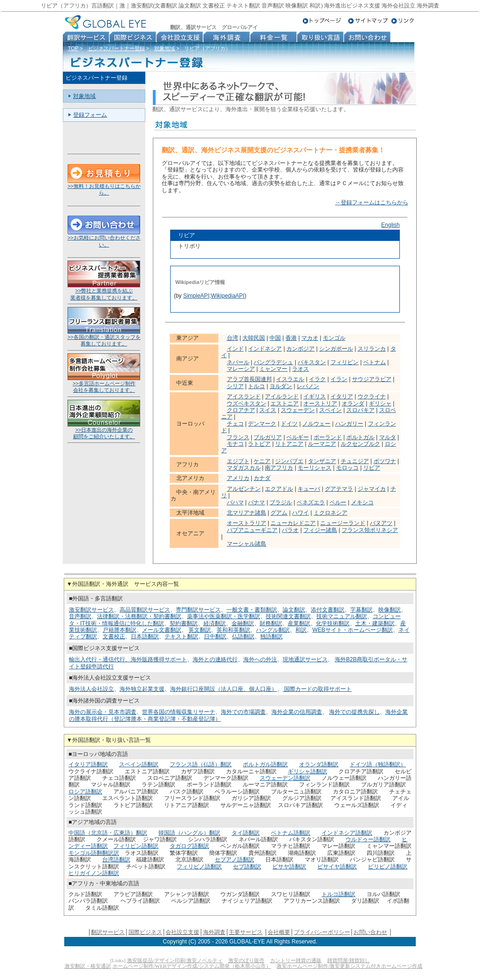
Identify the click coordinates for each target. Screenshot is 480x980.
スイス (268, 410)
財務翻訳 (271, 623)
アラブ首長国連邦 (249, 379)
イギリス (315, 396)
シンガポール (336, 349)
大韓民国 (254, 338)
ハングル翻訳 (273, 630)
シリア (235, 386)
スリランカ (372, 349)
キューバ (309, 489)
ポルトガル (360, 437)
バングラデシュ (273, 362)
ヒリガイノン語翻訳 (94, 873)
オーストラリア (247, 523)
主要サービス (246, 932)
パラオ (290, 530)
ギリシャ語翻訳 (307, 771)
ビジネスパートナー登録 (116, 48)
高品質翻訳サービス (145, 610)
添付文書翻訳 (328, 610)
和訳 (301, 630)
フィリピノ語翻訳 (199, 867)
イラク (317, 379)
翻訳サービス (108, 932)
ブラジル (281, 502)
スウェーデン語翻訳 (285, 778)
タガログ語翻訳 (189, 846)
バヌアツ (381, 523)
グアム (279, 513)
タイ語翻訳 (246, 833)
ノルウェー (316, 424)
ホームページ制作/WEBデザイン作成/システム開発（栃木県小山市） (192, 966)
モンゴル (334, 338)
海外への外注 (260, 659)
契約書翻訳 (184, 623)
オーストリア (320, 404)
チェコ (235, 424)
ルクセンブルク (360, 444)
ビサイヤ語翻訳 (337, 867)
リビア (372, 468)
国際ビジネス (145, 932)
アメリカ (238, 478)
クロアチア (241, 410)
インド (235, 349)
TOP (73, 48)
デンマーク (262, 424)
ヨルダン (281, 386)
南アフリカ (279, 468)
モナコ (235, 444)
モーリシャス (315, 468)
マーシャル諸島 (247, 544)
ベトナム (375, 362)
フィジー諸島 (320, 530)
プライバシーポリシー (322, 932)
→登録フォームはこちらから (372, 202)
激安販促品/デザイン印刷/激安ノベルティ (175, 960)
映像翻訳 (390, 610)
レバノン (308, 386)
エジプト (238, 461)
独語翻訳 (271, 636)
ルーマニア (322, 444)
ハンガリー (349, 424)
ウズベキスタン (247, 404)
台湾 (232, 338)
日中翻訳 (215, 636)
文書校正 (114, 636)
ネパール (238, 362)
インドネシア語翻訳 (347, 833)
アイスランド (244, 396)
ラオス (300, 369)
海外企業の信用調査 (297, 712)
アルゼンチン (244, 489)
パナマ (256, 502)
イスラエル (290, 379)
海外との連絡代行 (215, 659)
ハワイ (300, 513)
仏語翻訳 (243, 636)
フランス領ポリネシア (370, 530)
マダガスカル (244, 468)
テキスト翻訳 (181, 636)
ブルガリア (268, 437)
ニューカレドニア (293, 523)
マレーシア (241, 369)
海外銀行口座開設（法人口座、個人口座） (224, 689)
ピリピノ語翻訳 (388, 867)
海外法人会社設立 (91, 689)
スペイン (330, 410)
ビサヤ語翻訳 (289, 867)
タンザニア (322, 461)
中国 (275, 338)
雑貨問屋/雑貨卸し (349, 960)
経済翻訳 (215, 623)
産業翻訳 (299, 623)
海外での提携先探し (354, 712)
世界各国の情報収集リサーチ (179, 712)
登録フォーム (90, 115)
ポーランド (328, 437)
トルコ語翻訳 (338, 894)
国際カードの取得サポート (317, 689)
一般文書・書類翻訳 (252, 610)
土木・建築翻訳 (375, 623)
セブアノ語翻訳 (234, 860)
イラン (339, 379)
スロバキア (360, 410)
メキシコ (362, 502)
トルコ (256, 386)
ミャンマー (273, 369)
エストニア (285, 404)
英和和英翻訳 (233, 630)
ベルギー (298, 437)
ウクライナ (372, 396)
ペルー (338, 502)
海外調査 (214, 932)
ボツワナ (385, 461)
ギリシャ (380, 404)
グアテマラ (339, 489)
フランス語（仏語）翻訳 (201, 764)
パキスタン (312, 362)
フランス (238, 437)
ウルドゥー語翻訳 (368, 839)
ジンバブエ (289, 461)
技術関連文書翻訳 (288, 616)
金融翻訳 (243, 623)
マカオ (310, 338)
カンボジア (300, 349)
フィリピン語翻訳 (136, 846)
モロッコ (347, 468)
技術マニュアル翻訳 (342, 616)
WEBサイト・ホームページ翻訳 (352, 630)
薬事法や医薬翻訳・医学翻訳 (224, 616)
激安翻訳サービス (91, 610)
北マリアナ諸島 (247, 513)
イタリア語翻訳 (88, 764)
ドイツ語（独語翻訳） (378, 764)
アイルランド (282, 396)
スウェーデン (298, 410)
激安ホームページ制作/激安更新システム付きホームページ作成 (349, 966)
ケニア (262, 461)
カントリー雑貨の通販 (296, 960)
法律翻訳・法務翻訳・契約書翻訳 (139, 616)
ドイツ (289, 424)
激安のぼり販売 (246, 960)
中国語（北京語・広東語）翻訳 (108, 833)
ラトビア (259, 444)
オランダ (353, 404)
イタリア (342, 396)
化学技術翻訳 (333, 623)
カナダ (262, 478)
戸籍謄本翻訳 (120, 630)
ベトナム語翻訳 (291, 833)
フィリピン (345, 362)
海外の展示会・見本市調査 (103, 712)
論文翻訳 (294, 610)
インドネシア (265, 349)
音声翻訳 (80, 616)
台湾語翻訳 (116, 860)
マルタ (388, 437)
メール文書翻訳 (162, 630)
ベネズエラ (311, 502)
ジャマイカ (372, 489)
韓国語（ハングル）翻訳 (189, 833)
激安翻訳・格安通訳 (88, 966)
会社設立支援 (182, 932)
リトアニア (289, 444)
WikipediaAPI (228, 296)
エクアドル (279, 489)
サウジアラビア (372, 379)
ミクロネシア (330, 513)
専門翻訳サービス (198, 610)
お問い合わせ (370, 932)
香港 (291, 338)
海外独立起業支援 (142, 689)
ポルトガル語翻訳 (265, 764)
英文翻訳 (200, 630)
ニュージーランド (343, 523)
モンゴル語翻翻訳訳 (94, 853)
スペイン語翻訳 (139, 764)
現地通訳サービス (305, 659)
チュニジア (355, 461)
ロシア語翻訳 (85, 792)
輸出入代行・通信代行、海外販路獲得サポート (128, 659)
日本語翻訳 (145, 636)
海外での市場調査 (243, 712)
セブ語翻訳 (247, 867)
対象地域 (165, 48)
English (390, 225)
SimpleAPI (196, 296)
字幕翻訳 (361, 610)
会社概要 (279, 932)
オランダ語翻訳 (319, 764)
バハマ (235, 502)
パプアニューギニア (252, 530)
